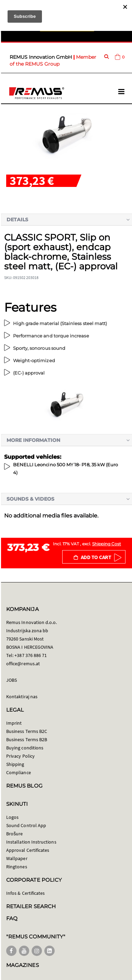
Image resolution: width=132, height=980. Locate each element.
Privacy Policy (20, 756)
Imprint (14, 723)
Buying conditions (25, 748)
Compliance (19, 772)
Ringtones (17, 867)
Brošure (15, 834)
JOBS (12, 680)
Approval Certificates (28, 850)
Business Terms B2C (27, 731)
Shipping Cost (107, 544)
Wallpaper (17, 858)
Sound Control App (26, 825)
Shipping (15, 764)
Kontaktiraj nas (22, 697)
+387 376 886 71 (31, 655)
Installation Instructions (31, 842)
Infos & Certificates (25, 893)
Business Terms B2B (27, 739)
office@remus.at (23, 664)
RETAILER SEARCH (31, 906)
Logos (12, 817)
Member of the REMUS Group (53, 60)
